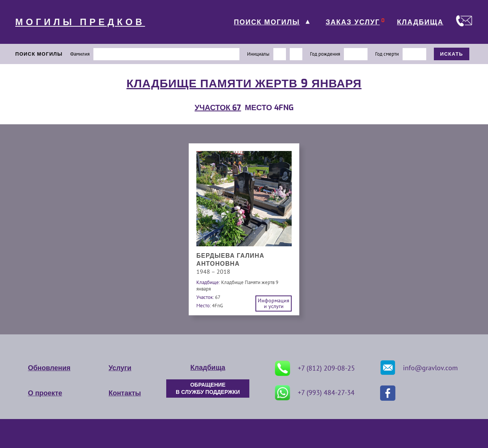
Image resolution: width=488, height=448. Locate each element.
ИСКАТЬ (452, 54)
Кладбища (208, 368)
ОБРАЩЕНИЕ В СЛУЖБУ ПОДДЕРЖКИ (208, 389)
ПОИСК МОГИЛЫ (267, 22)
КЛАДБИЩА (420, 22)
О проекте (45, 393)
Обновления (49, 368)
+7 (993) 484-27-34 (315, 393)
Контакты (125, 393)
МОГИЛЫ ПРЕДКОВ (80, 22)
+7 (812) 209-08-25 (315, 368)
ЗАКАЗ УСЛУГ (353, 22)
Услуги (120, 368)
